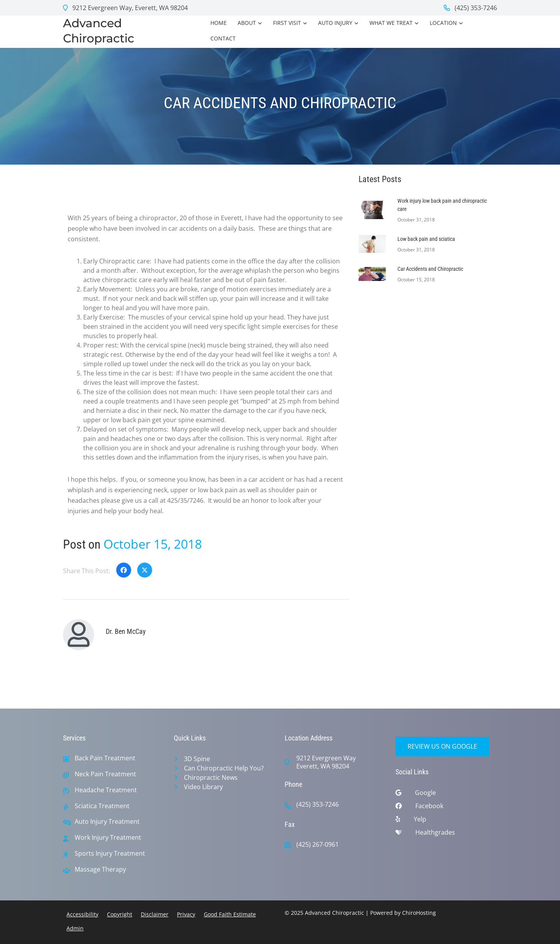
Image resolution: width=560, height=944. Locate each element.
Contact (223, 38)
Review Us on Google (442, 746)
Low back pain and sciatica (426, 239)
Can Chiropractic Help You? (224, 768)
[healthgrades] (446, 834)
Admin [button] (75, 928)
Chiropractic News (211, 777)
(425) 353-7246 (470, 8)
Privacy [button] (186, 914)
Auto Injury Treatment (107, 822)
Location (443, 23)
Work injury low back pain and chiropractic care (442, 205)
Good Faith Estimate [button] (230, 914)
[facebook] (446, 808)
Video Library (203, 787)
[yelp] (446, 821)
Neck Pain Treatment (105, 774)
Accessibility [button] (82, 914)
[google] (446, 795)
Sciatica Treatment (102, 806)
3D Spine (197, 759)
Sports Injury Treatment (110, 854)
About (247, 23)
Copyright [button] (120, 914)
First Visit (287, 23)
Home (219, 23)
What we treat (391, 23)
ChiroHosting (419, 913)
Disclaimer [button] (155, 914)
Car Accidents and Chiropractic (430, 269)
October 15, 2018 (153, 544)
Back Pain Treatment (105, 758)
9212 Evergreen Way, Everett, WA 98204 (125, 8)
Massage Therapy (100, 869)
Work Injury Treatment (108, 838)
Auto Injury (335, 23)
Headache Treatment (106, 790)
